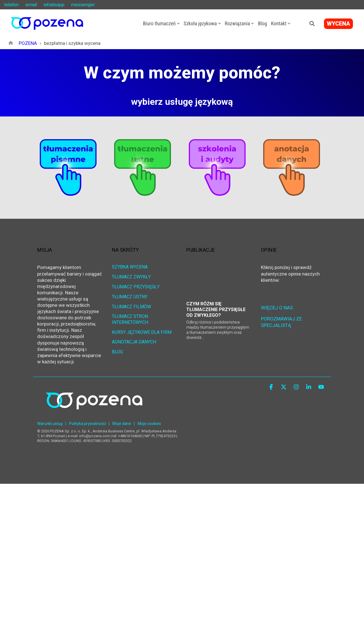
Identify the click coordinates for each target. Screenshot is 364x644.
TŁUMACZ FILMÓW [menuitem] (131, 307)
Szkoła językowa (202, 23)
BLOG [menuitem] (117, 352)
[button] (272, 387)
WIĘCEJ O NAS (277, 308)
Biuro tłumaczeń (161, 23)
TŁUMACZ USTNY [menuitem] (130, 297)
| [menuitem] (66, 424)
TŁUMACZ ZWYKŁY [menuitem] (131, 277)
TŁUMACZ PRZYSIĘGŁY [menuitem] (136, 287)
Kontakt (281, 23)
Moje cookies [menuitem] (149, 424)
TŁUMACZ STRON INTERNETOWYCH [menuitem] (130, 319)
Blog (262, 23)
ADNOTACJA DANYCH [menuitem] (134, 342)
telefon (11, 5)
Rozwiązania (239, 23)
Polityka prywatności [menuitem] (87, 424)
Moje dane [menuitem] (122, 424)
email (31, 5)
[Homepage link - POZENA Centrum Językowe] (94, 415)
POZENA (28, 43)
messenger (83, 5)
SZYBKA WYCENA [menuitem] (130, 267)
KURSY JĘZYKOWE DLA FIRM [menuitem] (142, 332)
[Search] (312, 24)
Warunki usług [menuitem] (50, 424)
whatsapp (54, 5)
